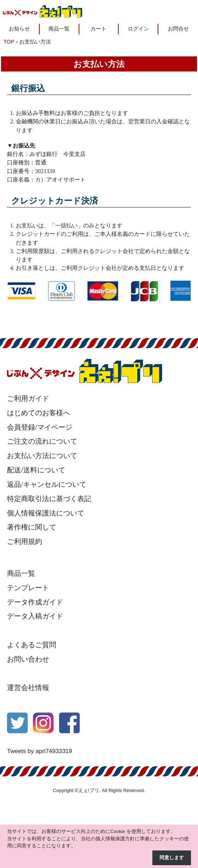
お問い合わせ (28, 659)
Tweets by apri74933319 (39, 751)
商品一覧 (59, 29)
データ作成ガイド (35, 602)
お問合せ (178, 29)
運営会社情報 (28, 688)
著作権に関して (32, 527)
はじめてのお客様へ (39, 413)
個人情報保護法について (46, 513)
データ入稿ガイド (35, 616)
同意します (172, 858)
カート (98, 29)
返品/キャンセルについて (47, 484)
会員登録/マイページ (40, 427)
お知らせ (19, 29)
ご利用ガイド (28, 398)
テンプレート (28, 588)
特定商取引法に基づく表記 (49, 499)
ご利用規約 (25, 541)
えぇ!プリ (89, 790)
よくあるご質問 (32, 645)
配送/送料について (36, 470)
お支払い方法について (42, 456)
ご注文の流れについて (42, 441)
